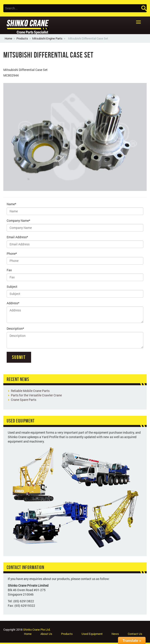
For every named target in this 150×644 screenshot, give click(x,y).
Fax (9, 270)
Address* (13, 303)
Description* (15, 328)
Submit (19, 357)
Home (8, 38)
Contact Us (135, 634)
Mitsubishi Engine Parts (47, 38)
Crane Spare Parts (24, 400)
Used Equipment (92, 634)
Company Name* (18, 221)
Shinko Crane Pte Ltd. (37, 630)
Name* (11, 204)
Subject (12, 287)
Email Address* (17, 237)
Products (22, 38)
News (115, 634)
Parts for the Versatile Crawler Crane (36, 395)
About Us (46, 634)
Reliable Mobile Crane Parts (30, 391)
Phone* (12, 254)
